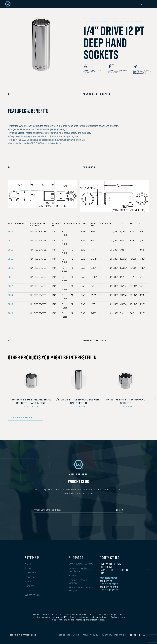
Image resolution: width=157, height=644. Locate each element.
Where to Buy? (33, 595)
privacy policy (91, 635)
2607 (11, 241)
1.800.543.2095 (109, 590)
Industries (30, 577)
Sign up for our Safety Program (81, 589)
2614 (10, 295)
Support (29, 586)
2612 (10, 286)
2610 (10, 268)
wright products (91, 19)
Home (28, 564)
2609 (11, 259)
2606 (11, 232)
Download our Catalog (81, 564)
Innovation (31, 573)
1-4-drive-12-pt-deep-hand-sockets (127, 22)
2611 (10, 277)
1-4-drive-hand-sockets (98, 22)
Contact (29, 591)
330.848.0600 (108, 578)
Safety (72, 576)
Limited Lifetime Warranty (78, 582)
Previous (6, 383)
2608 (11, 250)
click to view (31, 407)
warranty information (114, 635)
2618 (10, 313)
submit (120, 510)
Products (30, 582)
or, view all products (23, 418)
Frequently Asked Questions (78, 570)
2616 (10, 304)
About (28, 568)
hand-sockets (140, 19)
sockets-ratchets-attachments (116, 19)
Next (151, 383)
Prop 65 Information (68, 635)
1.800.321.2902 (109, 584)
